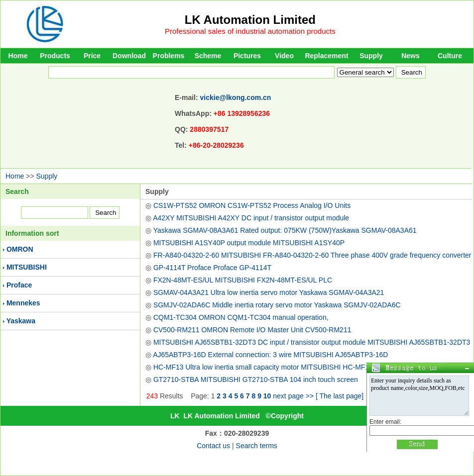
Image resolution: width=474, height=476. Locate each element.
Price (92, 56)
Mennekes (23, 303)
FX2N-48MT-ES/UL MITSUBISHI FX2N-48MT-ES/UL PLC (243, 280)
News (411, 56)
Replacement (326, 56)
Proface (19, 285)
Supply (371, 56)
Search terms (257, 446)
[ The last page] (340, 396)
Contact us (213, 446)
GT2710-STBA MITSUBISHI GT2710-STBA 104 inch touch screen (256, 380)
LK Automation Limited (250, 20)
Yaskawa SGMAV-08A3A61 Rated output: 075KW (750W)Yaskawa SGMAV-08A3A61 (285, 230)
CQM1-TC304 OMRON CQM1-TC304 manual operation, (241, 317)
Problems (169, 56)
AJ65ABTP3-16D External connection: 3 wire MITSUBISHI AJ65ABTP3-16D (270, 355)
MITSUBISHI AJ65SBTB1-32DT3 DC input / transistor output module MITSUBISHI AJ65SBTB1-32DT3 (312, 342)
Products (55, 56)
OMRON (20, 249)
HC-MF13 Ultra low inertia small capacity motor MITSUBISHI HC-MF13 (263, 367)
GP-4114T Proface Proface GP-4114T (212, 268)
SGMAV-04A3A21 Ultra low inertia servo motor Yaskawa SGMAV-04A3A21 (269, 292)
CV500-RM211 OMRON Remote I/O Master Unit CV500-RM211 (252, 330)
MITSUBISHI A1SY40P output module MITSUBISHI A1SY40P (249, 243)
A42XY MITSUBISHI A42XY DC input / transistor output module (251, 218)
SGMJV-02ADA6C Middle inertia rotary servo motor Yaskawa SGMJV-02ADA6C (277, 305)
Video (284, 56)
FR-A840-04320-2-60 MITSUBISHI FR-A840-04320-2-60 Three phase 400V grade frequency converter (312, 255)
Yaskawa (21, 321)
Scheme (208, 56)
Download (129, 56)
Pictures (247, 56)
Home (18, 56)
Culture (450, 56)
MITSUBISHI (27, 267)
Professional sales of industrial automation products (250, 31)
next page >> (293, 396)
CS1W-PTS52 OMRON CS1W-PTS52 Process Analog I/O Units (252, 205)
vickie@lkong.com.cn (236, 97)
